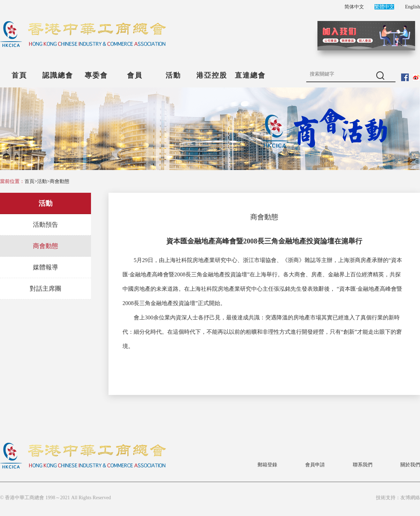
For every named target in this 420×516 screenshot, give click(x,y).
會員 (135, 75)
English (412, 7)
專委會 (96, 75)
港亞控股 (212, 75)
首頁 (19, 75)
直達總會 (250, 75)
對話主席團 (45, 289)
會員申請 (315, 465)
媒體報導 (45, 267)
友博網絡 (410, 498)
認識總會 (58, 75)
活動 (173, 75)
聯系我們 (363, 465)
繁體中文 (384, 7)
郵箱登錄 (267, 465)
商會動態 (59, 181)
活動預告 (45, 225)
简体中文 (354, 7)
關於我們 (410, 465)
